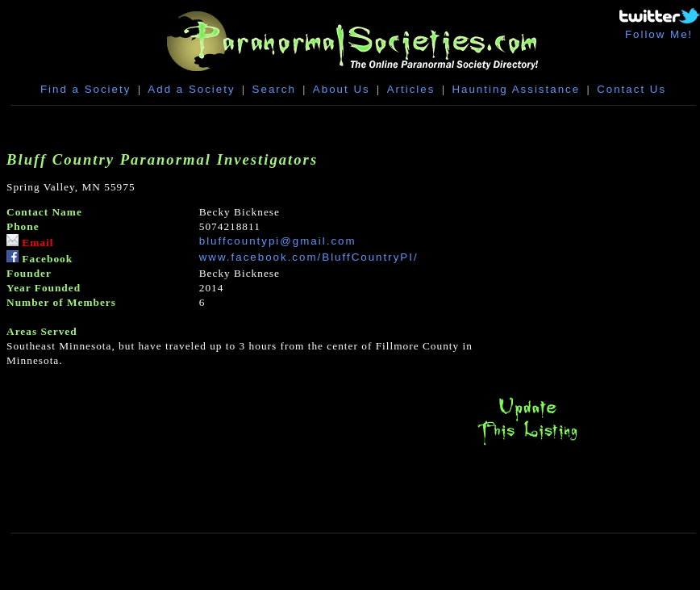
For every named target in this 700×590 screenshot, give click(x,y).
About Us (342, 89)
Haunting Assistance (516, 89)
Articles (411, 89)
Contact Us (631, 89)
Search (274, 89)
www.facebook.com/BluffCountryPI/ (309, 257)
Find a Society (85, 89)
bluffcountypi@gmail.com (278, 241)
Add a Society (191, 89)
